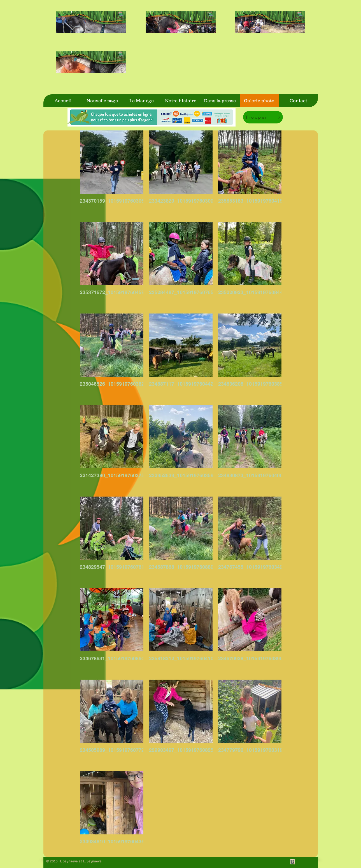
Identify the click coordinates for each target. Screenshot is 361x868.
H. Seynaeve (68, 861)
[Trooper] (263, 117)
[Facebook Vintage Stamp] (292, 862)
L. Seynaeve (92, 861)
